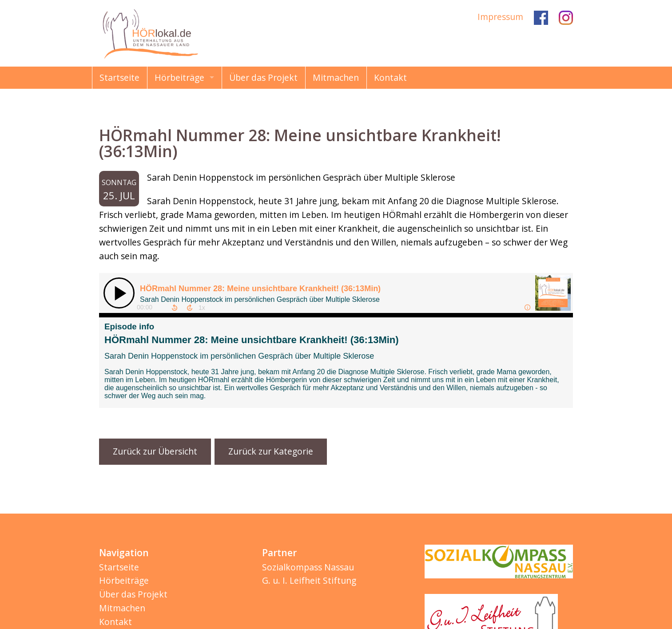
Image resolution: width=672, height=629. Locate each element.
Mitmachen (336, 77)
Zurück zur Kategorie (271, 451)
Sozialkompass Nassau (308, 567)
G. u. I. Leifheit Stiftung (309, 580)
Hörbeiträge (179, 77)
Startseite (119, 77)
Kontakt (390, 77)
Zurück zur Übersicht (155, 451)
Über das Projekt (263, 77)
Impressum (500, 17)
